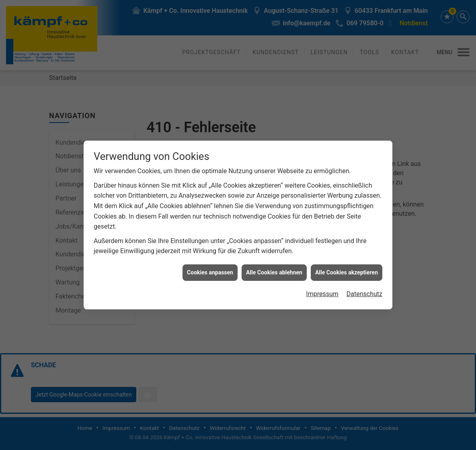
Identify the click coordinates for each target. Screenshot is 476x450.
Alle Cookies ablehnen (274, 269)
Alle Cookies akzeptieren (347, 269)
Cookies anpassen (210, 269)
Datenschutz (364, 291)
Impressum (322, 291)
